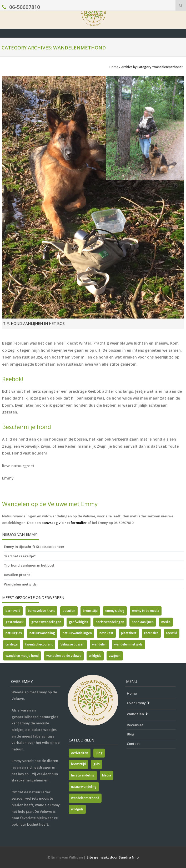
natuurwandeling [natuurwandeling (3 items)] (84, 787)
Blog (131, 734)
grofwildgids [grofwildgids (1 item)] (79, 622)
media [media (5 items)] (166, 622)
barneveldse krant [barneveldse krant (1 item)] (41, 611)
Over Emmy (136, 703)
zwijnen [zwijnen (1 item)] (115, 656)
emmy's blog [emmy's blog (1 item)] (115, 611)
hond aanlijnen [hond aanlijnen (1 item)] (143, 622)
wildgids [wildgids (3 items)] (95, 656)
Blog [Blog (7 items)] (99, 753)
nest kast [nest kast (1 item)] (106, 633)
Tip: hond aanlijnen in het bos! (34, 323)
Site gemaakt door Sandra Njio (113, 857)
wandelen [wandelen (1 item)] (99, 644)
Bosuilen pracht (17, 575)
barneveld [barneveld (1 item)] (13, 611)
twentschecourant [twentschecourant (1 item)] (39, 644)
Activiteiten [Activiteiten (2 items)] (80, 753)
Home (114, 67)
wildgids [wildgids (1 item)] (77, 809)
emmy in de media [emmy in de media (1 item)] (146, 611)
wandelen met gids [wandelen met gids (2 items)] (128, 644)
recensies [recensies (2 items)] (151, 633)
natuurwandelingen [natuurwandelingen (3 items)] (77, 633)
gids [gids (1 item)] (97, 764)
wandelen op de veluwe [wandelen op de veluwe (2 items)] (64, 656)
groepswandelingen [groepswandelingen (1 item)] (46, 622)
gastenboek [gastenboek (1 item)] (15, 622)
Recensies (135, 725)
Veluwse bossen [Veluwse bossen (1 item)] (72, 644)
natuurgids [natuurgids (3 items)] (14, 633)
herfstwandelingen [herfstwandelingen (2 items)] (110, 622)
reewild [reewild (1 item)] (172, 633)
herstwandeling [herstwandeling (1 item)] (83, 775)
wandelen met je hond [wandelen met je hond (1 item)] (22, 656)
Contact (133, 744)
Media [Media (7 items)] (107, 775)
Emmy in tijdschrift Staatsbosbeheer (34, 547)
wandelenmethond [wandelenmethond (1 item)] (85, 798)
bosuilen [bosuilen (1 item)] (69, 611)
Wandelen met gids (20, 584)
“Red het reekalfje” (20, 556)
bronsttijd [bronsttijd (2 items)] (90, 611)
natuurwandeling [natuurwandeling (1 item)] (42, 633)
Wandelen (135, 714)
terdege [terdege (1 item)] (12, 644)
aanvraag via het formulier (64, 523)
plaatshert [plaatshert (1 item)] (129, 633)
